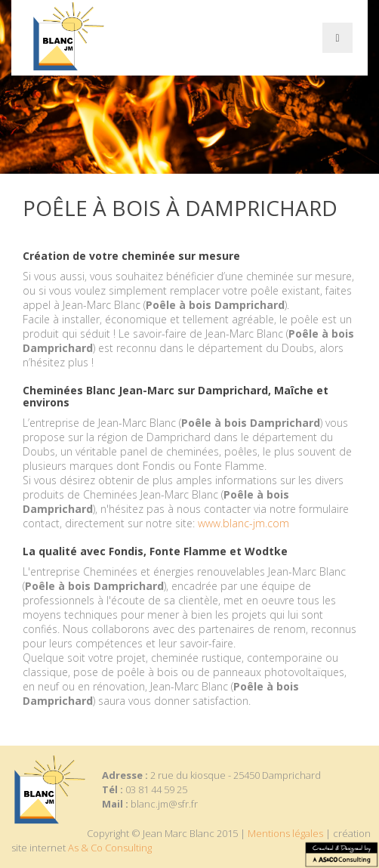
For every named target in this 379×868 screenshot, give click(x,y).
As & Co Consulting (110, 848)
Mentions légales (285, 833)
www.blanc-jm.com (243, 523)
